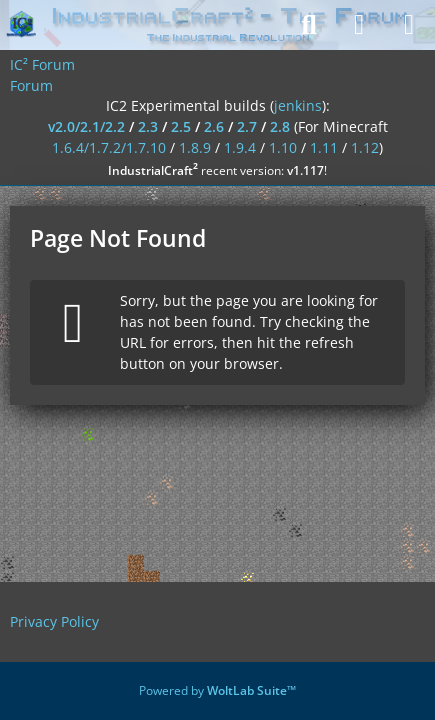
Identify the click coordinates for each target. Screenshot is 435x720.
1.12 (365, 147)
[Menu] (409, 25)
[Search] (309, 25)
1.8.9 (195, 147)
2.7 (247, 126)
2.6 (214, 126)
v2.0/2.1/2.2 (86, 126)
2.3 (148, 126)
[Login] (359, 25)
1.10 (283, 147)
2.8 (280, 126)
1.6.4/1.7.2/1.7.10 (109, 147)
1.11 (324, 147)
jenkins (298, 105)
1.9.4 (240, 147)
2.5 (181, 126)
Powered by (217, 690)
